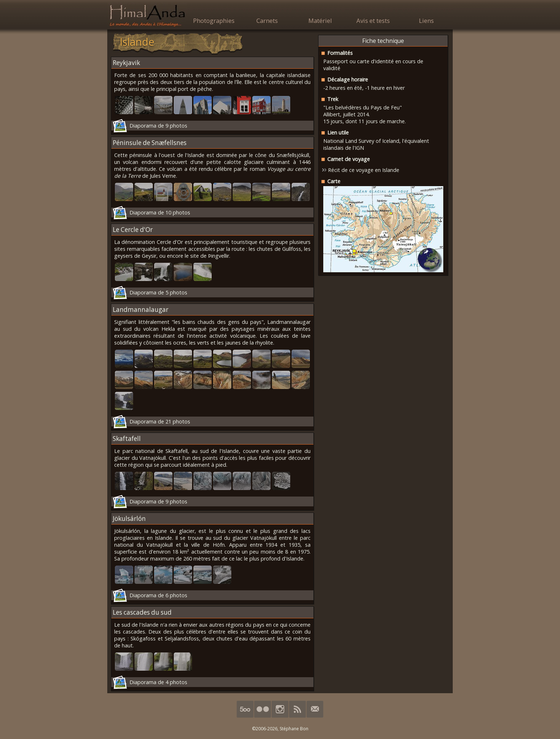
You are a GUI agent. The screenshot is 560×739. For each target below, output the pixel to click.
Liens (426, 21)
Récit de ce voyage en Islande (364, 170)
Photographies (214, 21)
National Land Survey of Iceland (361, 141)
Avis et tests (373, 21)
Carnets (267, 21)
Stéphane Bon (294, 729)
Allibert (332, 114)
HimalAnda (147, 15)
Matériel (320, 21)
